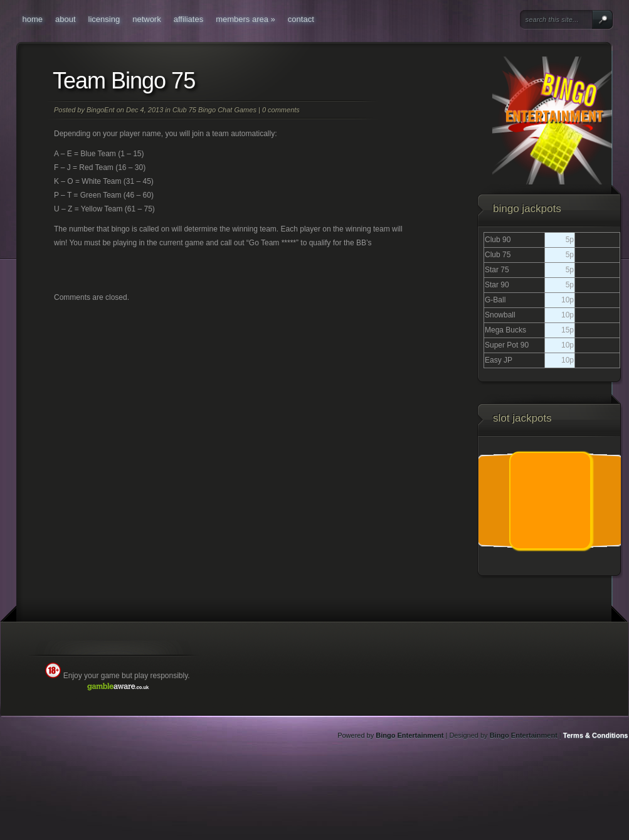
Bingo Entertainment (410, 735)
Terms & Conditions (596, 735)
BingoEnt (101, 110)
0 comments (281, 110)
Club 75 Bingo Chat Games (214, 110)
